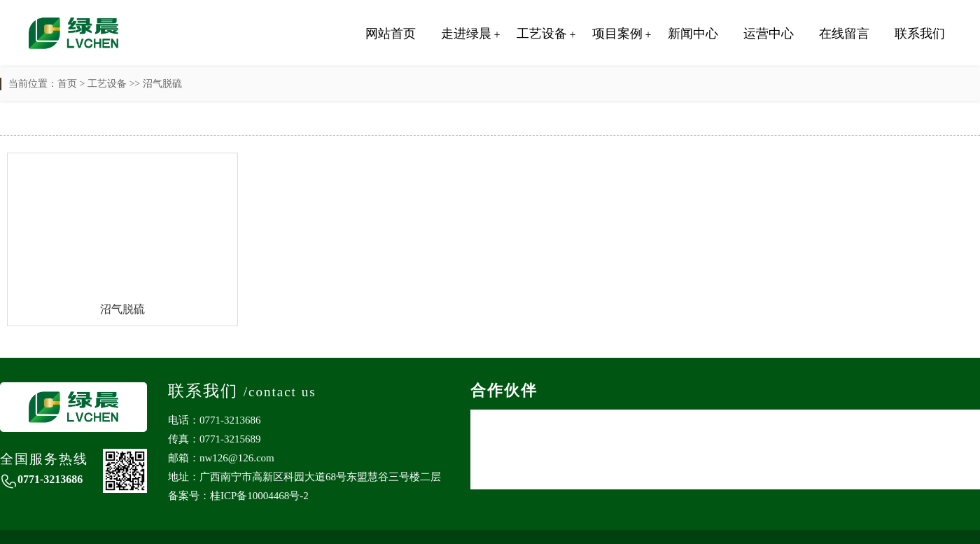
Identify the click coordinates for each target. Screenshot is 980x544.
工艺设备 (542, 34)
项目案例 (617, 34)
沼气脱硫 (162, 84)
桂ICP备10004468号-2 (259, 496)
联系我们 (920, 34)
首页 (67, 84)
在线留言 (844, 34)
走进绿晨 (466, 34)
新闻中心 (693, 34)
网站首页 (391, 34)
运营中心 (769, 34)
